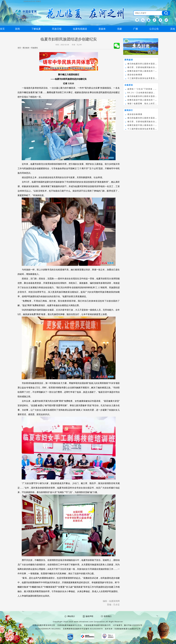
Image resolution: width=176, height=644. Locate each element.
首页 (19, 48)
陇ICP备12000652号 (133, 625)
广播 (136, 29)
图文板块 (26, 48)
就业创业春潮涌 (135, 75)
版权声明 (89, 616)
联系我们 (108, 616)
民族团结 (34, 48)
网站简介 (71, 616)
